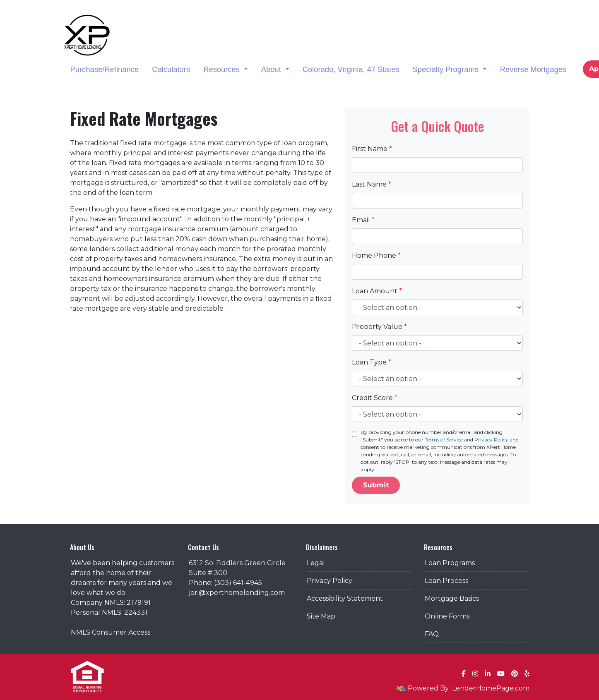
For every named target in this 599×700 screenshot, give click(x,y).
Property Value (379, 327)
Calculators (171, 69)
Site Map (321, 616)
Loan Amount (377, 291)
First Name (372, 149)
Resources (223, 69)
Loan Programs (450, 563)
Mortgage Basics (452, 598)
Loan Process (446, 581)
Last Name (372, 184)
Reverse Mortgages (533, 69)
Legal (316, 563)
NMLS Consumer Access (111, 632)
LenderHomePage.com (491, 688)
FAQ (432, 634)
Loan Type (372, 362)
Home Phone (376, 255)
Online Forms (447, 616)
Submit (376, 485)
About (272, 69)
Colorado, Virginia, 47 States (351, 69)
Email (363, 220)
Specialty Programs (446, 69)
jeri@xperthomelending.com (237, 593)
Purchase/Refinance (105, 69)
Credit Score (375, 398)
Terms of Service (444, 440)
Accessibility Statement (345, 598)
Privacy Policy (491, 440)
